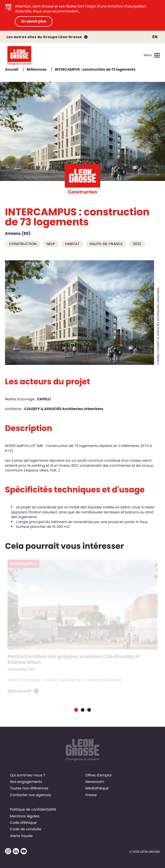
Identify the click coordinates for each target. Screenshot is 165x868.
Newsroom (95, 782)
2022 (137, 244)
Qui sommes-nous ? (28, 775)
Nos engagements (26, 782)
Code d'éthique (23, 823)
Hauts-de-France (106, 244)
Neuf (51, 244)
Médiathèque (97, 788)
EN (155, 37)
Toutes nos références (29, 788)
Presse (91, 795)
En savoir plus (34, 21)
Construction (23, 244)
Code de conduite (26, 829)
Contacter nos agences (31, 795)
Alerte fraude (21, 836)
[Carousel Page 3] (89, 710)
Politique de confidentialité (33, 809)
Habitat (72, 244)
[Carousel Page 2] (83, 710)
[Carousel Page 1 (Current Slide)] (76, 710)
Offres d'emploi (99, 775)
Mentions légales (25, 816)
